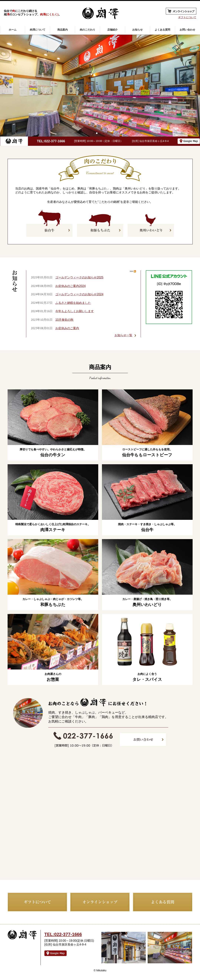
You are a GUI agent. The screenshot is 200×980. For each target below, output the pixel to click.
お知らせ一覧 (123, 335)
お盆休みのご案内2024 (70, 286)
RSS (133, 271)
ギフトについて (187, 17)
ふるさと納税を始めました (73, 303)
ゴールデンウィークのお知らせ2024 (79, 294)
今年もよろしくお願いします (75, 311)
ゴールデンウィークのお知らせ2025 (79, 277)
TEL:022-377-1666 (51, 141)
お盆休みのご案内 (67, 328)
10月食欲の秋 (64, 320)
